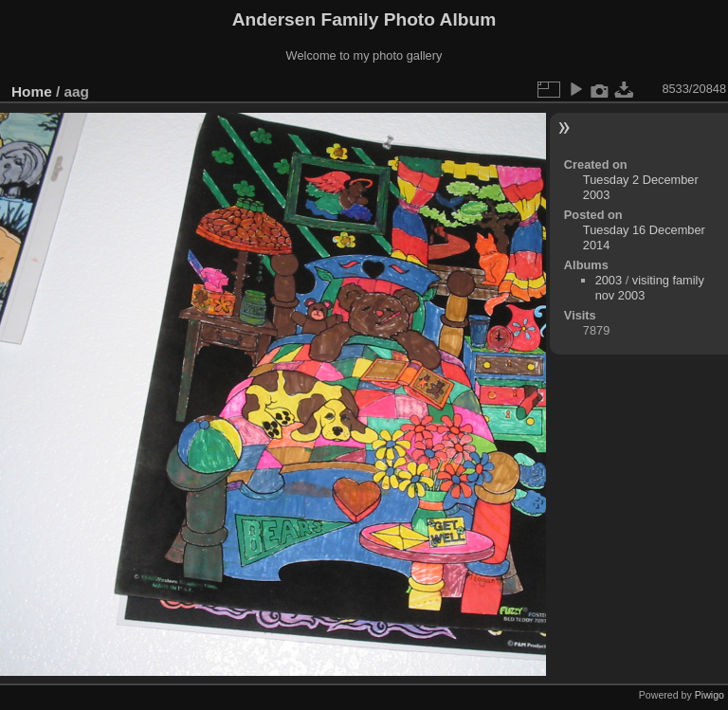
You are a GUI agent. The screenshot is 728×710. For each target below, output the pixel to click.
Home (32, 91)
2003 (609, 280)
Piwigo (710, 695)
